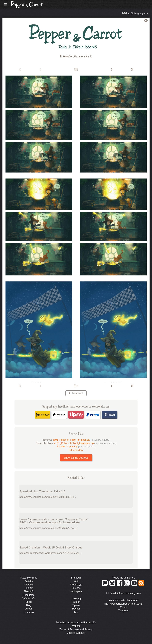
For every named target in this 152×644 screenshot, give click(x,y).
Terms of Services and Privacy (76, 629)
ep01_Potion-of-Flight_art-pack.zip (82, 440)
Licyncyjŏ (29, 612)
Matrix (123, 607)
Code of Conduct (76, 633)
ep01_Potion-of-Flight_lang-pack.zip (85, 443)
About (29, 609)
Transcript (77, 393)
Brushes (76, 588)
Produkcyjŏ (76, 585)
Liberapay (76, 598)
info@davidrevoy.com (129, 593)
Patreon (76, 602)
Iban (76, 612)
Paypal (76, 609)
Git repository (76, 450)
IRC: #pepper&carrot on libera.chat (123, 604)
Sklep (29, 602)
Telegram (123, 610)
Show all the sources (76, 458)
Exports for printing (76, 447)
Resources (29, 595)
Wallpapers (76, 591)
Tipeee (76, 605)
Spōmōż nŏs (29, 598)
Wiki (76, 581)
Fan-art (29, 588)
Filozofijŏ (29, 591)
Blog (29, 605)
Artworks (29, 585)
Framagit (76, 578)
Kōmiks (29, 581)
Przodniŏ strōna (29, 578)
